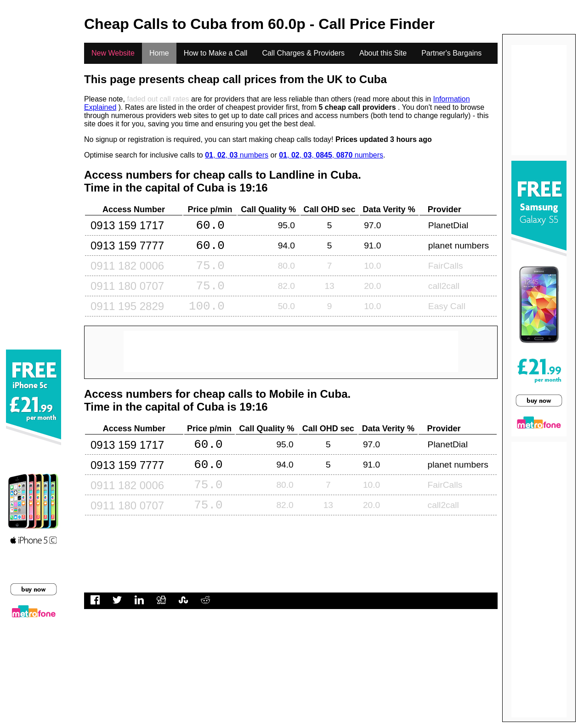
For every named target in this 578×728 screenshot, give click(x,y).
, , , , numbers (331, 155)
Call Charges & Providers (303, 53)
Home (159, 53)
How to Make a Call (216, 53)
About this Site (383, 53)
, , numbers (237, 155)
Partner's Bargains (451, 53)
